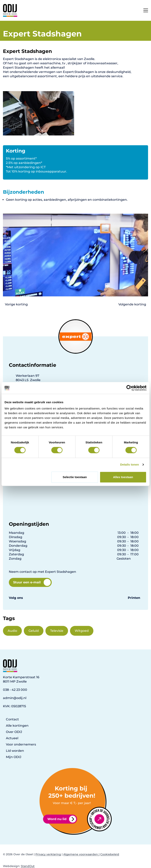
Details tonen (129, 464)
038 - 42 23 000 (15, 690)
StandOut (28, 866)
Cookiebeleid (110, 854)
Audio (12, 631)
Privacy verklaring (48, 854)
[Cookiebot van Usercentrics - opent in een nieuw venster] (129, 388)
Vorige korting (16, 304)
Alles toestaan (123, 477)
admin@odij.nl (15, 698)
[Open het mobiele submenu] (146, 9)
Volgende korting (132, 304)
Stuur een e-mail (32, 582)
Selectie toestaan (75, 477)
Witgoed (82, 631)
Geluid (34, 631)
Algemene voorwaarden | (81, 854)
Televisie (57, 631)
